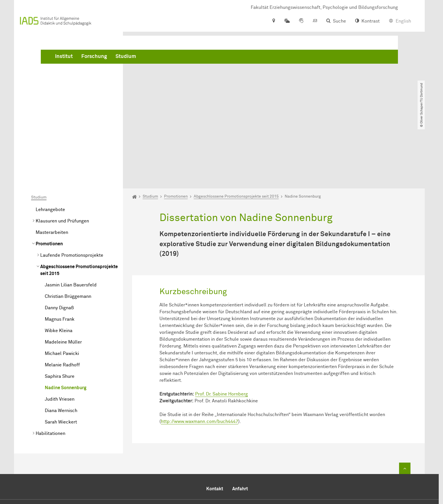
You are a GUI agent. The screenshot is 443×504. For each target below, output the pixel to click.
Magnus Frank (60, 254)
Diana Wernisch (61, 345)
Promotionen (49, 178)
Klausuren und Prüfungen (62, 156)
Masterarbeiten (52, 167)
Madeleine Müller (63, 277)
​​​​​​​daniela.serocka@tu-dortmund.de (268, 474)
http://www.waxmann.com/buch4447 (200, 356)
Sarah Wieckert (61, 357)
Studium (213, 57)
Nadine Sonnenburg (66, 322)
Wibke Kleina (59, 265)
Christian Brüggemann (68, 231)
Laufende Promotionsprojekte (72, 190)
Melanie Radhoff (62, 300)
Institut (151, 57)
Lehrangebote (50, 144)
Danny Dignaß (59, 242)
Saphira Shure (60, 311)
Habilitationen (50, 368)
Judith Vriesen (60, 334)
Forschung (181, 57)
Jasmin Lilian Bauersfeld (71, 220)
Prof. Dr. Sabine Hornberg (221, 329)
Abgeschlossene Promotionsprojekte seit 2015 (79, 205)
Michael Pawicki (62, 288)
